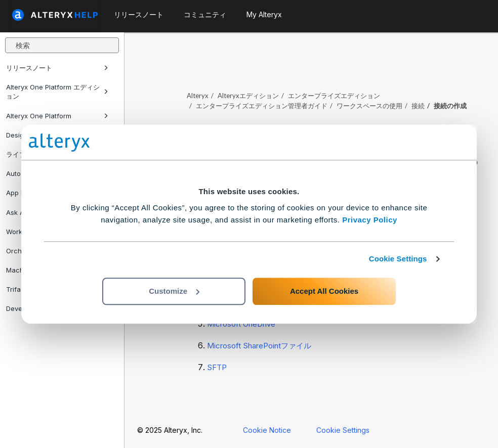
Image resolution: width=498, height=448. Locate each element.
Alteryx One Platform (57, 116)
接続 (418, 106)
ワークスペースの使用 (369, 106)
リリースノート (57, 68)
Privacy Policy (370, 220)
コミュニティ (205, 14)
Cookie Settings (398, 259)
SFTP (217, 367)
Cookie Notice (267, 430)
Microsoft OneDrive (241, 324)
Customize (174, 291)
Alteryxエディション (248, 96)
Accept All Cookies (324, 291)
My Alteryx (264, 14)
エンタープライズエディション (334, 96)
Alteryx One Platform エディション (57, 92)
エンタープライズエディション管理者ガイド (262, 106)
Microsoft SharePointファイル (259, 346)
